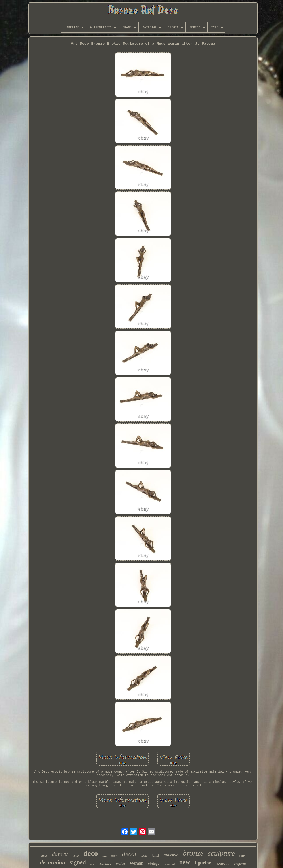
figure (114, 856)
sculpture (222, 853)
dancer (60, 854)
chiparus (240, 864)
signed (78, 862)
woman (137, 863)
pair (145, 855)
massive (171, 855)
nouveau (223, 863)
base (44, 856)
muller (121, 864)
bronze (193, 853)
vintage (154, 863)
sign (92, 864)
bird (156, 855)
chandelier (105, 864)
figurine (203, 863)
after (105, 856)
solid (76, 856)
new (185, 862)
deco (91, 853)
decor (130, 854)
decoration (53, 862)
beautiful (169, 864)
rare (242, 856)
